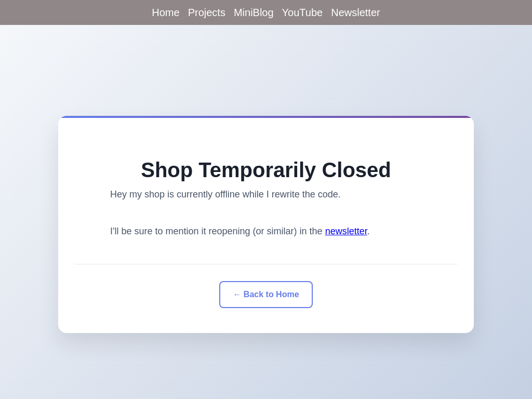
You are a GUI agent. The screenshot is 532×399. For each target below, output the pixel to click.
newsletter (346, 231)
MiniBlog (254, 12)
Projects (207, 12)
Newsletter (355, 12)
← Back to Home (266, 294)
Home (165, 12)
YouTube (303, 12)
